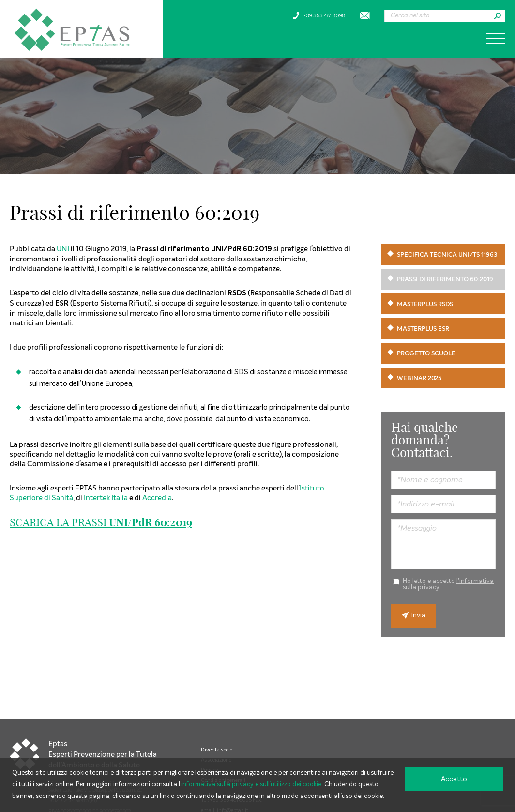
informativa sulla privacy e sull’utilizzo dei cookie (251, 785)
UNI (63, 249)
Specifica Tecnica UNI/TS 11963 (447, 254)
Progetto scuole (426, 353)
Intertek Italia (106, 498)
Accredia (157, 498)
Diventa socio (217, 750)
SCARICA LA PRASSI (101, 522)
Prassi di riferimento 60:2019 (445, 279)
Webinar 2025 (419, 378)
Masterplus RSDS (425, 304)
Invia (414, 616)
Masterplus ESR (423, 329)
